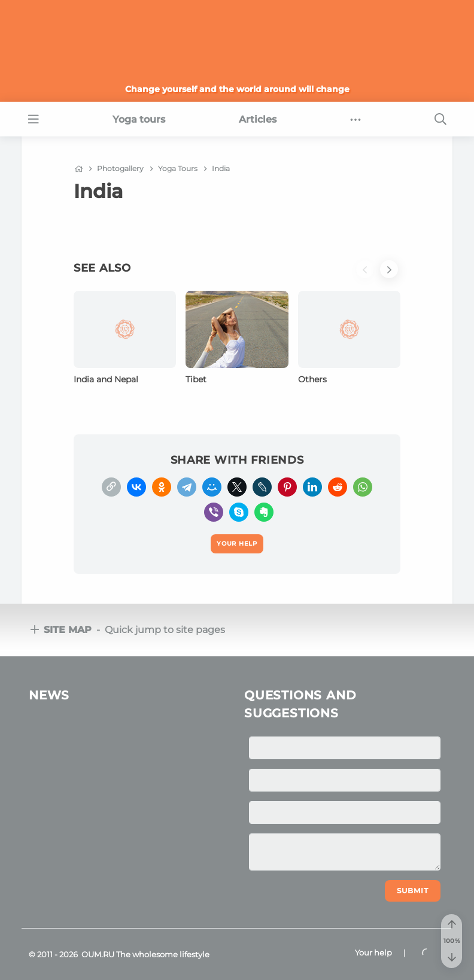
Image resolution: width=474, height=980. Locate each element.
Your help (373, 952)
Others (312, 379)
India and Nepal (106, 379)
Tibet (196, 379)
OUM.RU (98, 954)
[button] (368, 276)
